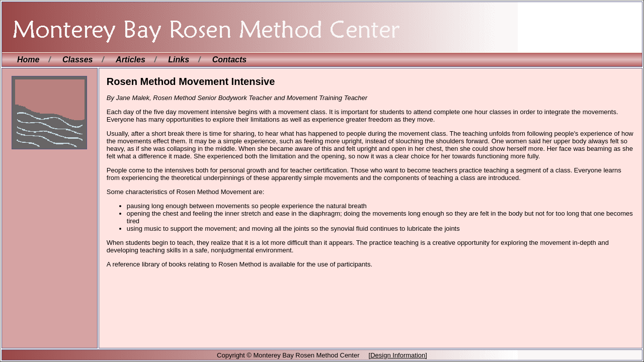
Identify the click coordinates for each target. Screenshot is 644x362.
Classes (78, 60)
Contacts (229, 60)
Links (179, 60)
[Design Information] (398, 355)
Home (28, 60)
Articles (131, 60)
